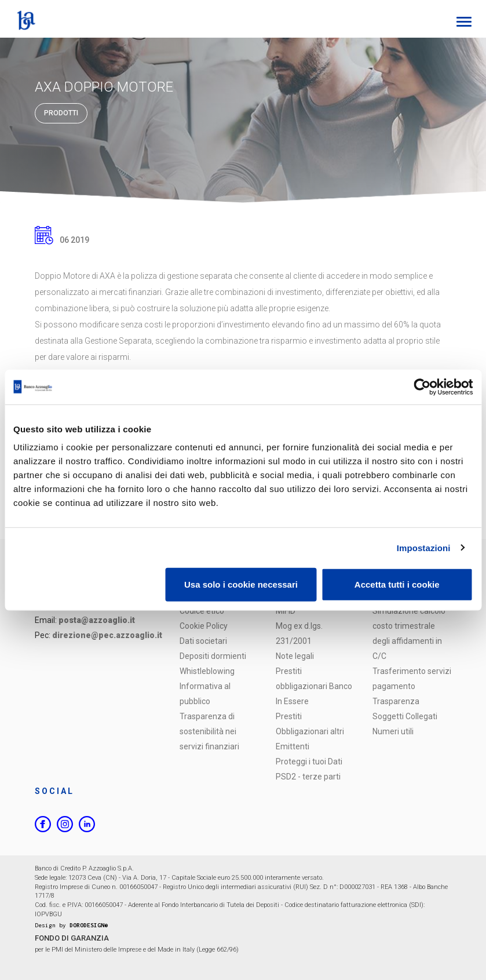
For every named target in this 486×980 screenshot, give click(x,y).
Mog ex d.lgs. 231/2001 (299, 633)
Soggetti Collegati (405, 716)
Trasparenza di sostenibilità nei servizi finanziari (209, 731)
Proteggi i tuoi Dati (309, 762)
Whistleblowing (207, 671)
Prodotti (61, 113)
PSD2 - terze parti (308, 777)
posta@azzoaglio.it (97, 620)
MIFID (286, 611)
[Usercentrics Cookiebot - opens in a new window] (422, 387)
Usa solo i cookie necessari (241, 584)
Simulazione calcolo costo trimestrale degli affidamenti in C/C (409, 633)
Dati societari (203, 641)
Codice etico (202, 611)
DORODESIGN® (89, 925)
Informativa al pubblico (205, 694)
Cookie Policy (204, 626)
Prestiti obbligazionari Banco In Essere (314, 686)
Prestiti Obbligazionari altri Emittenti (310, 731)
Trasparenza (396, 701)
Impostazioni (424, 547)
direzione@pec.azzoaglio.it (107, 635)
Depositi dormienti (213, 656)
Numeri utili (393, 731)
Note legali (295, 656)
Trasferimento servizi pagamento (412, 679)
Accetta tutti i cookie (397, 584)
